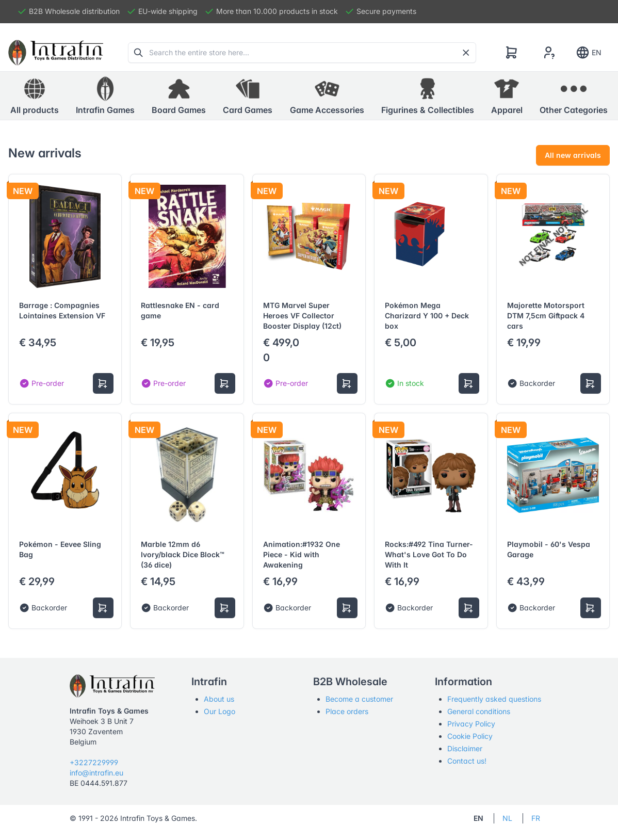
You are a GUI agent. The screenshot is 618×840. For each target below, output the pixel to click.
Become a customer (359, 699)
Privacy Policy (471, 724)
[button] (105, 96)
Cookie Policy (470, 736)
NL (507, 818)
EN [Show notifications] (588, 53)
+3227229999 (94, 762)
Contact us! (467, 761)
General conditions (479, 711)
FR (536, 818)
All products (35, 95)
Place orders (347, 711)
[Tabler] (56, 53)
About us (219, 699)
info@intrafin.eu (96, 773)
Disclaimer (465, 748)
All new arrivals (573, 155)
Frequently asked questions (494, 699)
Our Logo (219, 711)
